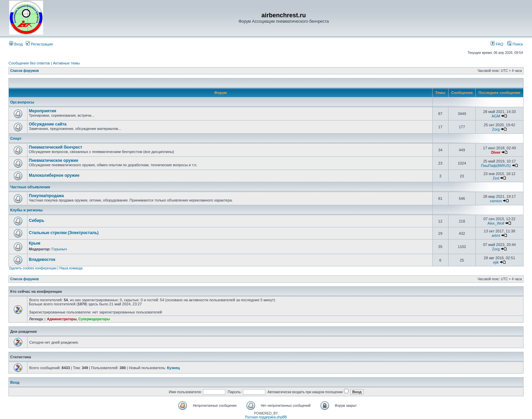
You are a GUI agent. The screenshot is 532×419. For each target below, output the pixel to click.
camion (496, 201)
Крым (35, 243)
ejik (496, 262)
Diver (496, 152)
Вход (16, 44)
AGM (496, 116)
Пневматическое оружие (54, 160)
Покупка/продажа (46, 196)
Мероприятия (43, 111)
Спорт (16, 138)
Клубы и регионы (26, 210)
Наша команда (71, 268)
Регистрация (39, 44)
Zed (496, 178)
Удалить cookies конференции (33, 268)
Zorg (496, 129)
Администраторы (62, 319)
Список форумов (25, 71)
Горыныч (59, 249)
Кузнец (173, 368)
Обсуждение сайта (48, 124)
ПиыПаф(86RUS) (496, 166)
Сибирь (37, 221)
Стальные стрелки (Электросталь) (64, 233)
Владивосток (42, 260)
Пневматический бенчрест (55, 147)
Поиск (515, 44)
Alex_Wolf (496, 223)
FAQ (497, 44)
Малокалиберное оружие (54, 175)
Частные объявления (30, 187)
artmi (496, 235)
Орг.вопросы (22, 102)
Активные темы (66, 63)
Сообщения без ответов (29, 63)
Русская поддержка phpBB (266, 417)
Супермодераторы (94, 319)
